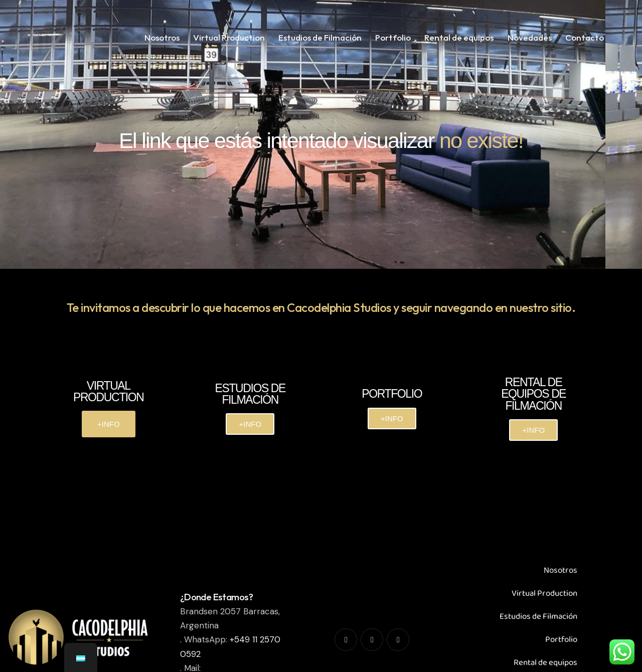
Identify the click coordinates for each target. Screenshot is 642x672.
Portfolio (561, 640)
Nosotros (560, 570)
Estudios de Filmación (538, 617)
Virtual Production (544, 594)
